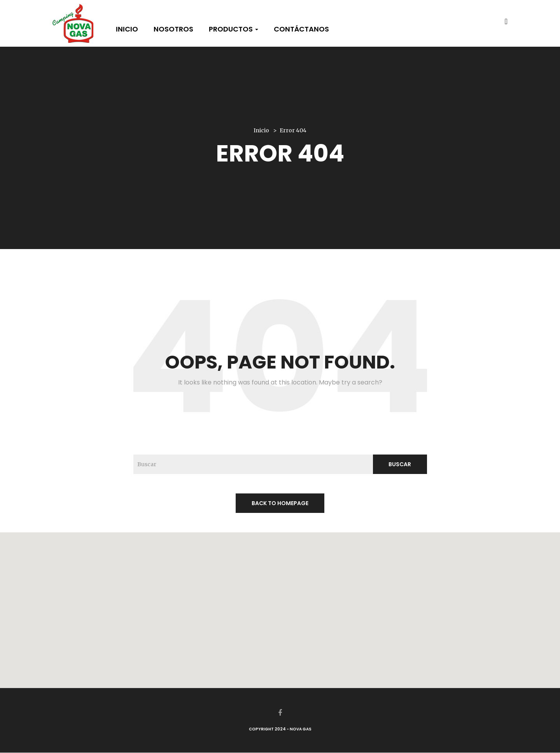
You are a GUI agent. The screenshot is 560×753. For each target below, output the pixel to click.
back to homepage (280, 503)
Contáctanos (301, 29)
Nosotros (173, 29)
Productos (234, 29)
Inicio (127, 29)
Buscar (400, 464)
